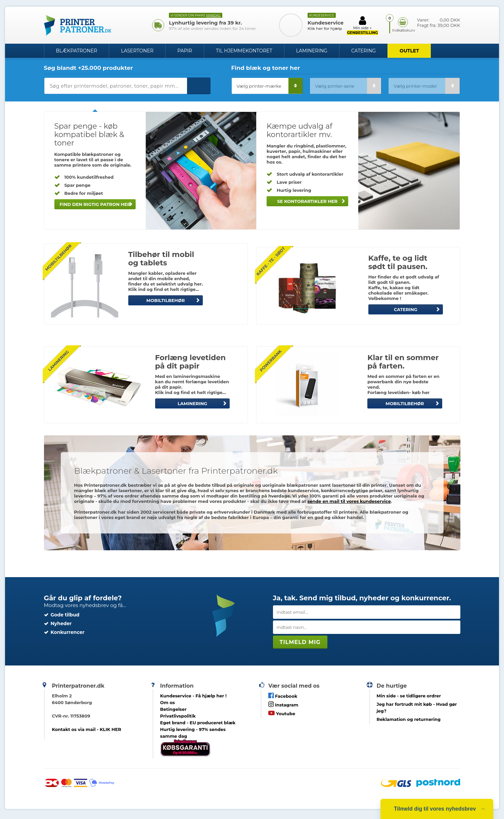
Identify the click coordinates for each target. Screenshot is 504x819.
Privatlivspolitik (178, 716)
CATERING (406, 309)
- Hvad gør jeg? (417, 707)
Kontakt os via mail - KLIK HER (86, 729)
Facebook (283, 696)
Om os (168, 702)
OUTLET (409, 51)
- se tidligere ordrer (409, 696)
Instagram (283, 704)
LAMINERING (192, 403)
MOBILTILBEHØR (166, 300)
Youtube (282, 713)
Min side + (362, 25)
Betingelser (173, 709)
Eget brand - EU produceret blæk (198, 723)
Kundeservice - (193, 696)
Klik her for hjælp (325, 28)
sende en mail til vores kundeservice (349, 501)
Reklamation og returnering (409, 719)
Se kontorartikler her (307, 201)
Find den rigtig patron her (95, 204)
